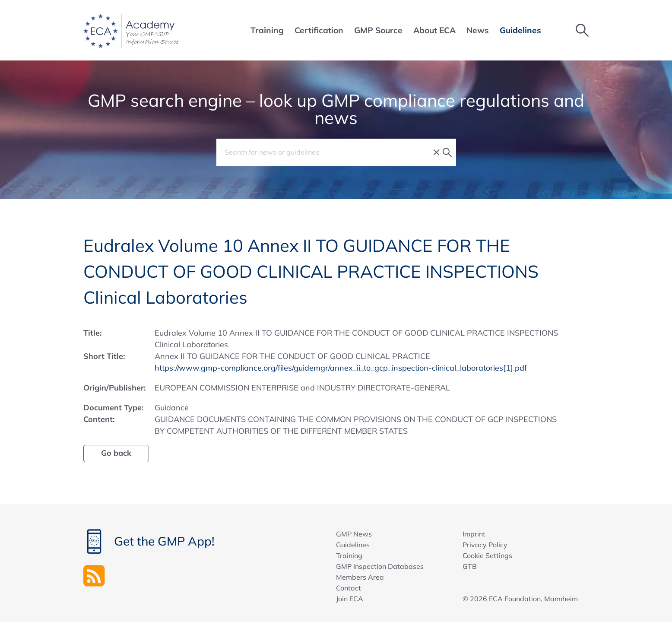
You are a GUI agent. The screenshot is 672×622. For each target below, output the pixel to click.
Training (349, 555)
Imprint (474, 534)
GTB (470, 566)
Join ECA (350, 599)
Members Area (360, 577)
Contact (349, 588)
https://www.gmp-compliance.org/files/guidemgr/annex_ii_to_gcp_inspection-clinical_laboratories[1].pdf (341, 368)
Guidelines (353, 545)
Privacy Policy (485, 545)
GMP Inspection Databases (380, 566)
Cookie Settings (487, 555)
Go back (116, 453)
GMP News (354, 534)
